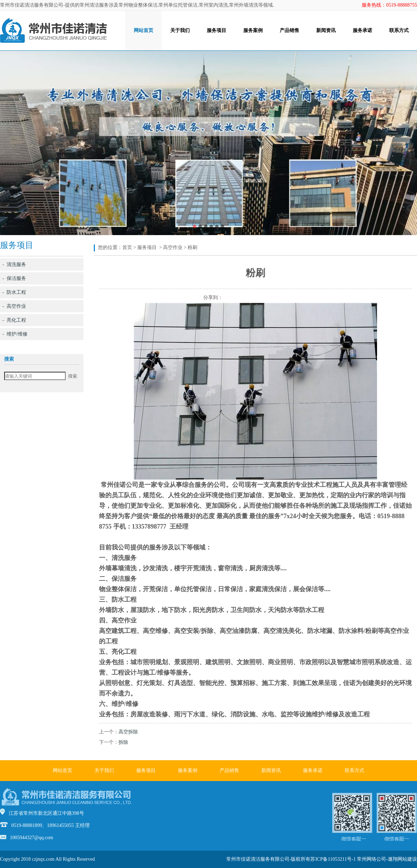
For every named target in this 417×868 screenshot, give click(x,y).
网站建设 (407, 859)
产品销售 (289, 30)
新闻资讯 (326, 30)
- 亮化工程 (14, 320)
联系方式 (399, 30)
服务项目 (216, 30)
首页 (127, 247)
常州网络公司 (371, 859)
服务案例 (253, 30)
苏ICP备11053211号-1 (333, 859)
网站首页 (144, 30)
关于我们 (180, 30)
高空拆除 (128, 732)
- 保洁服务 (14, 278)
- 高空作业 (14, 306)
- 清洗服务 (14, 264)
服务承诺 (362, 30)
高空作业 (173, 247)
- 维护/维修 (15, 334)
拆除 (123, 742)
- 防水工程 (14, 292)
